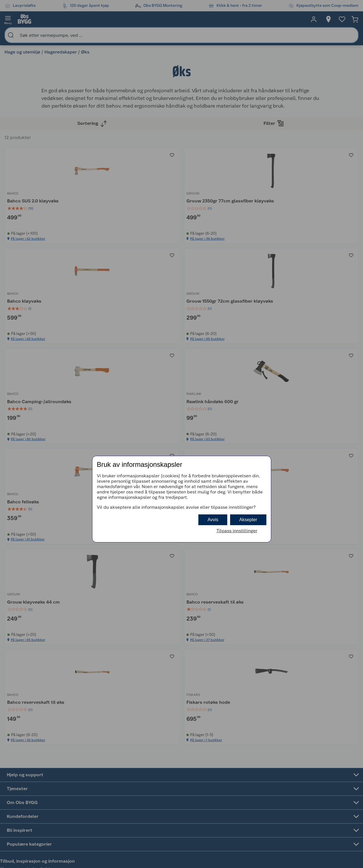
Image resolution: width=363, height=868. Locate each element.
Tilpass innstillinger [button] (237, 531)
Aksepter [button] (248, 520)
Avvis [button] (213, 520)
